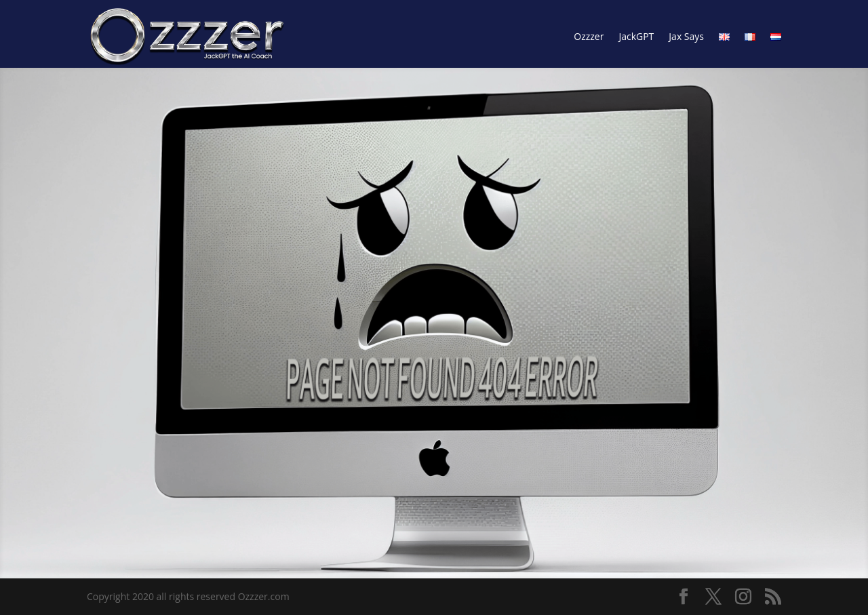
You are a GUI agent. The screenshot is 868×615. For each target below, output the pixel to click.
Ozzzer (589, 36)
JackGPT (636, 36)
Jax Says (686, 36)
